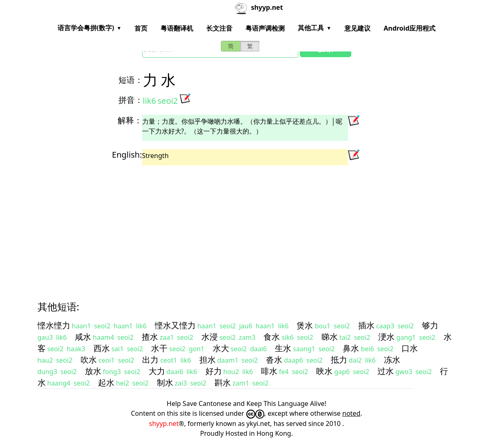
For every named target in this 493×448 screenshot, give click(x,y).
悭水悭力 (54, 325)
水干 (159, 348)
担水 (207, 360)
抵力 (339, 360)
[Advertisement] (247, 226)
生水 (283, 348)
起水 (106, 382)
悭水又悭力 (175, 325)
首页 (141, 28)
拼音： (131, 100)
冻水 (392, 360)
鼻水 (351, 348)
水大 (221, 348)
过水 (386, 371)
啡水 (269, 371)
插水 (366, 325)
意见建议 (357, 28)
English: (127, 155)
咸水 (83, 337)
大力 (157, 371)
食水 (272, 337)
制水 (165, 382)
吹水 (89, 360)
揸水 (150, 337)
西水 (102, 348)
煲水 (305, 325)
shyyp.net (164, 423)
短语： (131, 80)
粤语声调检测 (265, 28)
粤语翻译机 (177, 28)
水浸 (210, 337)
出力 (150, 360)
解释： (130, 120)
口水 (410, 348)
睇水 (330, 337)
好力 (214, 371)
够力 (430, 325)
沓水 (274, 360)
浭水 (386, 337)
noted (351, 413)
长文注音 (219, 28)
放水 (93, 371)
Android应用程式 (409, 28)
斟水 (223, 382)
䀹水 (324, 371)
